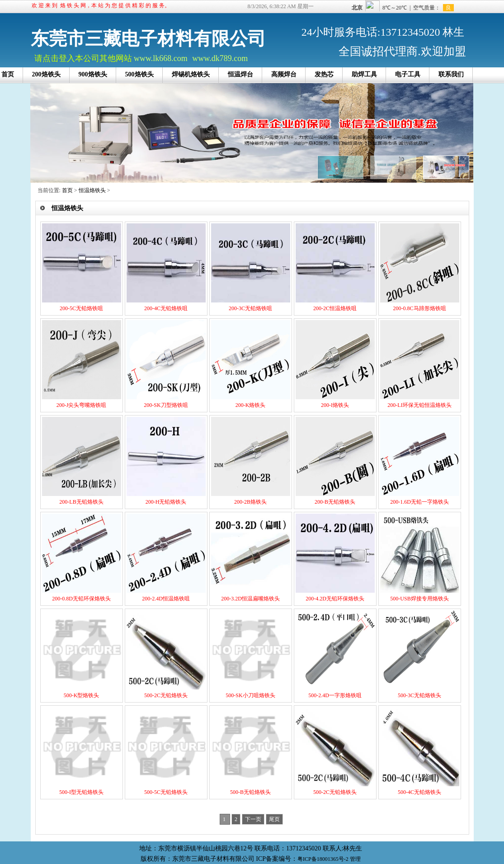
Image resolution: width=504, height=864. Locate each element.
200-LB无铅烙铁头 (81, 502)
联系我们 (451, 74)
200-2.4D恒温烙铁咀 (166, 599)
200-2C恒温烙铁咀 (335, 308)
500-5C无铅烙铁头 (166, 792)
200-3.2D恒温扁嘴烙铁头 (250, 599)
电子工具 (408, 74)
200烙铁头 (46, 74)
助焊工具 (364, 74)
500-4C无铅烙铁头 (419, 792)
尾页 (274, 819)
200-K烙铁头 (251, 405)
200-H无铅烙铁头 (166, 502)
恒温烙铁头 (92, 190)
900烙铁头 (93, 74)
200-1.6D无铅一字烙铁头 (419, 502)
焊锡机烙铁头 (191, 74)
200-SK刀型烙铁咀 (166, 405)
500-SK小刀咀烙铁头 (250, 695)
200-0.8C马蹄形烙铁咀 (420, 308)
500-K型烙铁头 (82, 695)
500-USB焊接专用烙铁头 (419, 599)
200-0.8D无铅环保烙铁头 (81, 599)
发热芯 (324, 74)
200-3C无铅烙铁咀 (250, 308)
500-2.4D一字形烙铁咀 (335, 695)
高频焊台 (284, 74)
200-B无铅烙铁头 (335, 502)
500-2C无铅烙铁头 (166, 695)
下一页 (253, 819)
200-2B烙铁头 (250, 502)
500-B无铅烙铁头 (250, 792)
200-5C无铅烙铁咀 (81, 308)
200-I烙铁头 (335, 405)
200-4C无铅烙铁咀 (166, 308)
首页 (67, 190)
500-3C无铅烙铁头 (419, 695)
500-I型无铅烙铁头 (81, 792)
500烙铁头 (139, 74)
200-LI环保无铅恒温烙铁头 (419, 405)
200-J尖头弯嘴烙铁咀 (82, 405)
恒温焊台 (240, 74)
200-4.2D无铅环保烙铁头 (335, 599)
